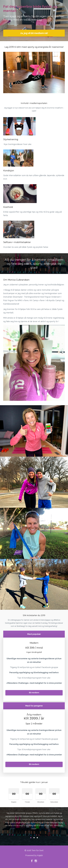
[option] (34, 823)
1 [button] (31, 838)
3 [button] (37, 838)
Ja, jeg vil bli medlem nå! (34, 33)
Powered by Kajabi (34, 855)
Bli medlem (34, 693)
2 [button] (34, 838)
